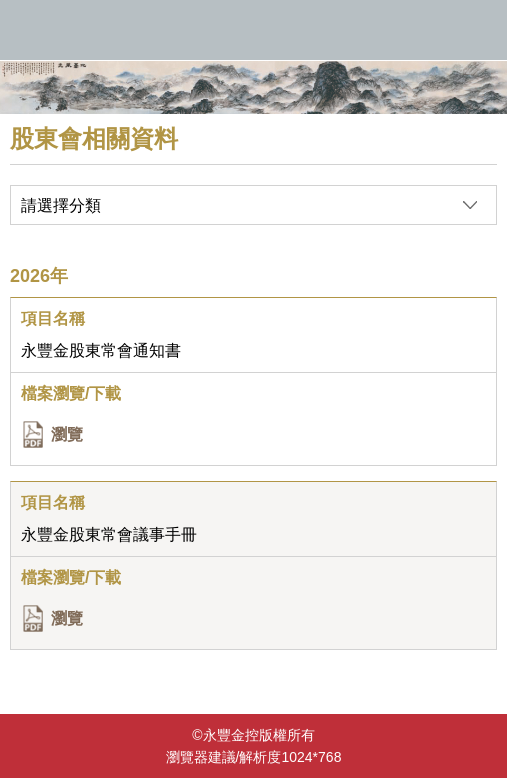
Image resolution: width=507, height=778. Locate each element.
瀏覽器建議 (201, 757)
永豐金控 (253, 30)
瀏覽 (67, 434)
